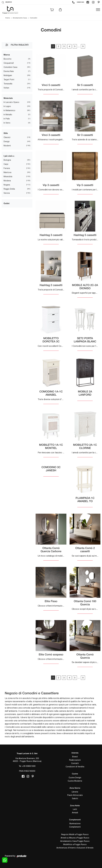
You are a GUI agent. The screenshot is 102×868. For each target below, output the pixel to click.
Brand (75, 757)
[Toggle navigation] (98, 10)
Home (8, 18)
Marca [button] (7, 55)
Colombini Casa (10, 67)
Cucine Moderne (75, 781)
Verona (7, 193)
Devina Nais (9, 71)
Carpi (6, 164)
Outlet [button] (7, 203)
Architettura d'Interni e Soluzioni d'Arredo (75, 848)
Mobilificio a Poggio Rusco (75, 844)
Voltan (6, 88)
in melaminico (9, 110)
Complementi (75, 827)
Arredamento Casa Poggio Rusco (75, 841)
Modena (7, 181)
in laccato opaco (11, 102)
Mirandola (8, 177)
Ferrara (7, 168)
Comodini (34, 18)
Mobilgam (8, 75)
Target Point (9, 80)
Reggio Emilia (9, 189)
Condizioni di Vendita (75, 767)
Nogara (7, 185)
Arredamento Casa (20, 18)
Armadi (75, 813)
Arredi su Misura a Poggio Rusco (75, 838)
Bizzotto (8, 59)
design (7, 141)
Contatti (75, 763)
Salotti (75, 798)
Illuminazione (75, 824)
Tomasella (8, 84)
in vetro (7, 123)
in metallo (8, 115)
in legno (7, 106)
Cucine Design (75, 778)
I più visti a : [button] (9, 156)
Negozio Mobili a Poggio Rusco (75, 834)
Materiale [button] (8, 98)
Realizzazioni (75, 760)
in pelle (7, 119)
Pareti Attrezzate (75, 795)
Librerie (75, 792)
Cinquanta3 (9, 63)
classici (7, 137)
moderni (7, 146)
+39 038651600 (29, 766)
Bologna (7, 160)
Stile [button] (6, 133)
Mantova (7, 172)
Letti (75, 809)
